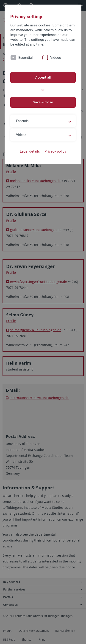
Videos (56, 58)
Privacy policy (55, 151)
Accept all (43, 77)
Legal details (30, 151)
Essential (26, 58)
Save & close (43, 102)
